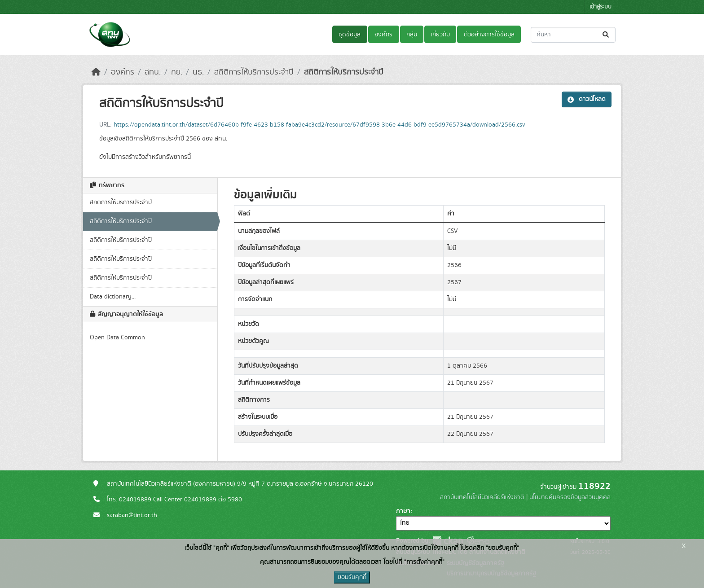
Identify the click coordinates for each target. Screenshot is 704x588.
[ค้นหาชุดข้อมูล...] (573, 35)
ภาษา (403, 511)
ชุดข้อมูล (350, 35)
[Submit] (606, 35)
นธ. (198, 72)
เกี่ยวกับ (440, 35)
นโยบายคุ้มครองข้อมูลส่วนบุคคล (570, 497)
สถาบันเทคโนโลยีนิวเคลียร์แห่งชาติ (482, 497)
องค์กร (383, 35)
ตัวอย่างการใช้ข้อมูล (489, 35)
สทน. (153, 72)
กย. (177, 72)
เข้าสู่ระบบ (601, 7)
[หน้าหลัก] (96, 72)
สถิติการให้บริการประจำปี (254, 72)
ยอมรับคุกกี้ (352, 577)
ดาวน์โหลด (587, 99)
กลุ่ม (412, 35)
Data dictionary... (113, 297)
